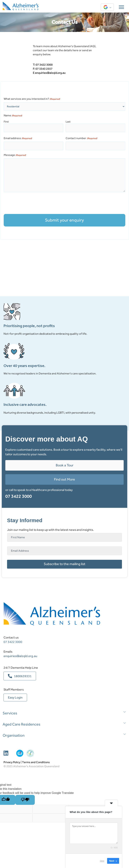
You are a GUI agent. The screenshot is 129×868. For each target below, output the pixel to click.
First (6, 122)
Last (68, 122)
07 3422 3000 (19, 496)
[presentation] (31, 203)
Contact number (81, 138)
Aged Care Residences (21, 724)
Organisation (14, 735)
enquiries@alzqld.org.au (50, 73)
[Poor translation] (25, 800)
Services (10, 713)
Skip (102, 861)
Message (15, 155)
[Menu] (121, 7)
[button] (64, 564)
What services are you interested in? (32, 99)
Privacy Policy (12, 762)
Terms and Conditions (36, 762)
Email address (18, 138)
